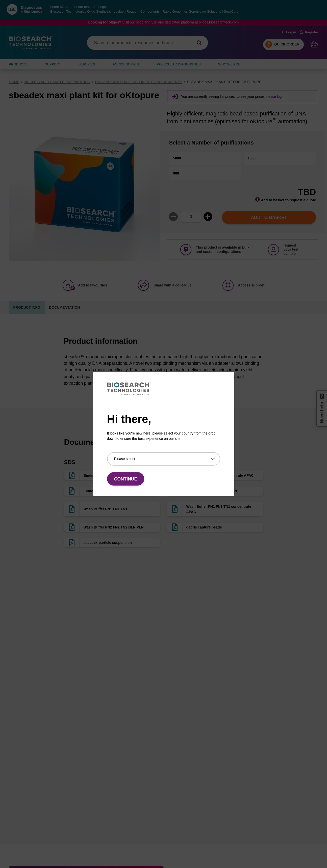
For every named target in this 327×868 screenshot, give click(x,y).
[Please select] (164, 459)
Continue (126, 479)
